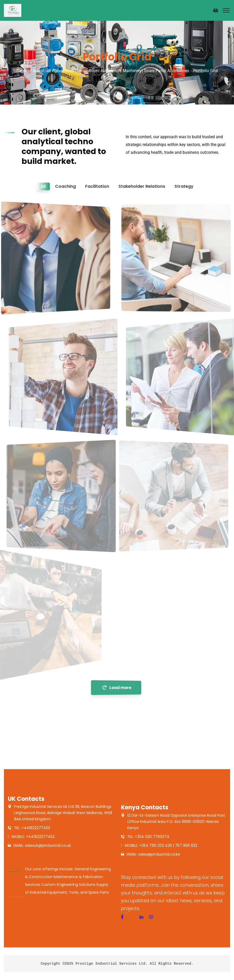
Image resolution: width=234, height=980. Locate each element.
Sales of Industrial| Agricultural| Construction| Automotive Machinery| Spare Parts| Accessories (103, 71)
